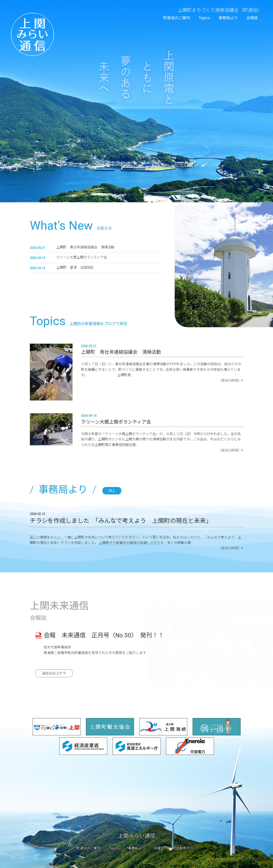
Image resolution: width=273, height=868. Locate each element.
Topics (204, 18)
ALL (112, 490)
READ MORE (230, 380)
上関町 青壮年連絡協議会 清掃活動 (87, 247)
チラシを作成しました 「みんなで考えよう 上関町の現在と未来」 (121, 521)
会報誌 (252, 18)
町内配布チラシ (185, 848)
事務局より (228, 18)
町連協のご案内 (177, 18)
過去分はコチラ (54, 673)
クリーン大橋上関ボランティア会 (82, 257)
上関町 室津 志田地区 (75, 268)
